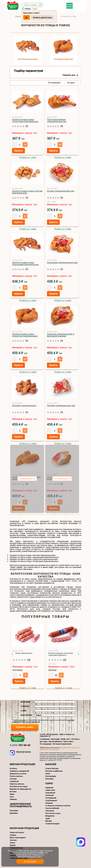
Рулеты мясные (16, 776)
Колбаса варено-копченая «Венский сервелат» (61, 654)
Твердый (49, 803)
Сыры (49, 783)
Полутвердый (51, 800)
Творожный (50, 793)
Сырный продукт (53, 823)
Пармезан (49, 787)
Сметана (13, 840)
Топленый (49, 795)
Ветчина (13, 791)
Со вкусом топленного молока (58, 805)
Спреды (13, 835)
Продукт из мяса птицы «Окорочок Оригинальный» (25, 335)
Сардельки (14, 781)
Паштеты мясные (17, 784)
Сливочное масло (17, 832)
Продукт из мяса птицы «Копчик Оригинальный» (27, 192)
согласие (22, 720)
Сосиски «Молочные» (23, 653)
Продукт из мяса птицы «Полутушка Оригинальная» (25, 120)
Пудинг (13, 845)
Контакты (75, 739)
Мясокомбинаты (56, 741)
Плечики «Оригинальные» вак (61, 405)
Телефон (25, 706)
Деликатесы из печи (18, 774)
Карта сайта (68, 741)
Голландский (51, 798)
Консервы (50, 779)
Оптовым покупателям (62, 744)
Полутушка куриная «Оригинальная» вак (57, 120)
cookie (40, 853)
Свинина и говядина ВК (19, 771)
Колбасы (13, 768)
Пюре (48, 774)
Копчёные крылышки (28, 59)
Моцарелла (50, 816)
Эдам (48, 818)
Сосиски (13, 779)
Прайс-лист (66, 739)
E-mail (24, 711)
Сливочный (50, 790)
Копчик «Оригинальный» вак (61, 191)
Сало (12, 797)
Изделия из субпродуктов (20, 789)
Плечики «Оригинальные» (24, 405)
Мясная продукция (22, 764)
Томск (40, 9)
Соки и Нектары (52, 768)
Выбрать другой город (48, 17)
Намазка (13, 799)
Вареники (14, 813)
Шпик (12, 794)
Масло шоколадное (18, 837)
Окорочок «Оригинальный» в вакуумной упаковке (61, 335)
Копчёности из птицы (19, 786)
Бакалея (51, 764)
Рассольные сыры (53, 813)
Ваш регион (26, 715)
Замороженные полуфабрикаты (21, 805)
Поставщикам (46, 744)
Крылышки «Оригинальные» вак (62, 262)
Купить (18, 151)
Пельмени (14, 810)
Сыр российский (52, 808)
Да (32, 17)
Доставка (44, 741)
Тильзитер (50, 811)
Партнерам (55, 739)
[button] (13, 654)
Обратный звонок (23, 752)
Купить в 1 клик (28, 157)
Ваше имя (25, 702)
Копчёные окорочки (63, 59)
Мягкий (48, 821)
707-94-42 (20, 745)
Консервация (51, 776)
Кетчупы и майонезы (54, 771)
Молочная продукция (24, 828)
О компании (45, 739)
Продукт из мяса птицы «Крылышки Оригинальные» (25, 263)
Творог (13, 843)
